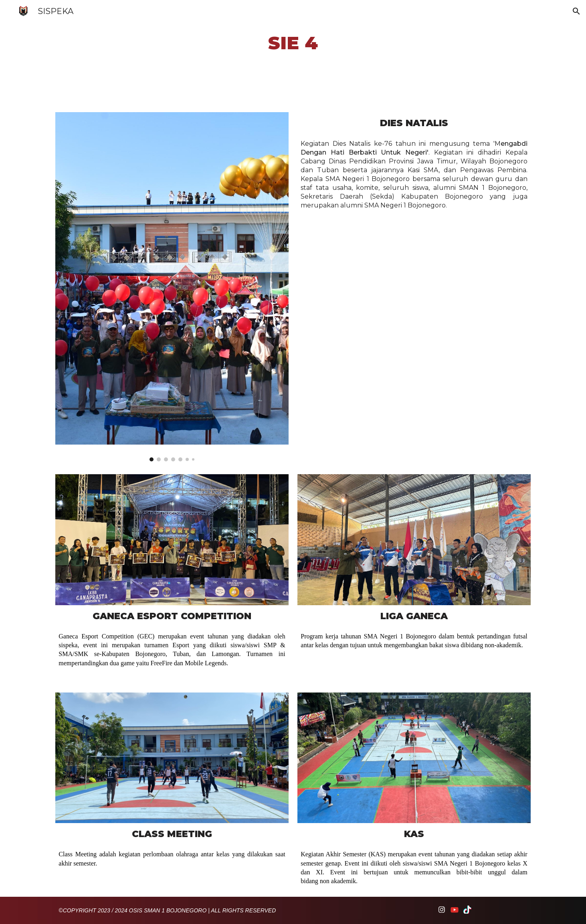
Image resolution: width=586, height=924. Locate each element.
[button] (576, 11)
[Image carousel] (172, 287)
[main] (293, 43)
